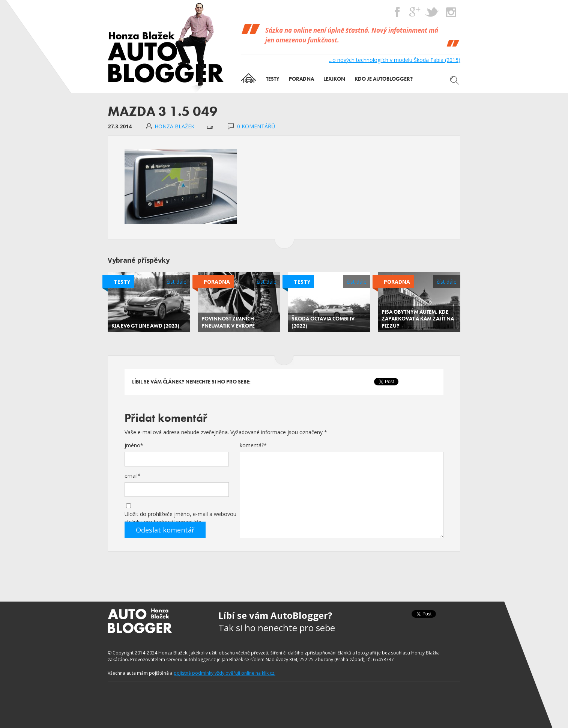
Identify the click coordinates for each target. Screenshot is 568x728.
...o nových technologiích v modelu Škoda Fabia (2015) (395, 60)
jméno (134, 445)
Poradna (217, 282)
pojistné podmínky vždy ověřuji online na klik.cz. (225, 673)
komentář (253, 445)
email (133, 476)
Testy (122, 282)
